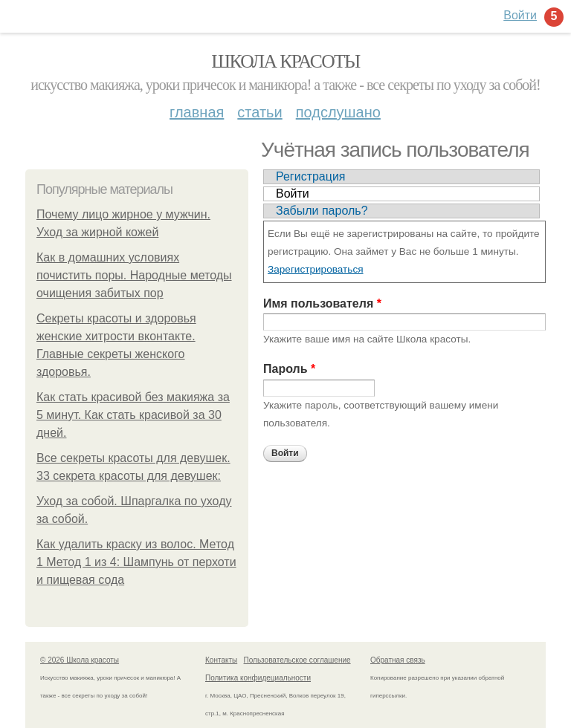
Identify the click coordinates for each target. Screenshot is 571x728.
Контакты (221, 660)
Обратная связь (398, 660)
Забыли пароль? (322, 211)
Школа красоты (285, 61)
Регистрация (311, 176)
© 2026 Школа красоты (80, 660)
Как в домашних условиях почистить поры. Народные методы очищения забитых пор (134, 275)
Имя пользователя (322, 303)
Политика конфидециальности (258, 678)
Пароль (289, 369)
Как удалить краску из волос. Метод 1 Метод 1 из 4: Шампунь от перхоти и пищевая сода (136, 562)
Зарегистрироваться (316, 269)
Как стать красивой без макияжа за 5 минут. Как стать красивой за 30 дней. (133, 415)
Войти (293, 194)
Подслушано (338, 112)
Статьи (259, 112)
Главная (197, 112)
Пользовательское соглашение (297, 660)
